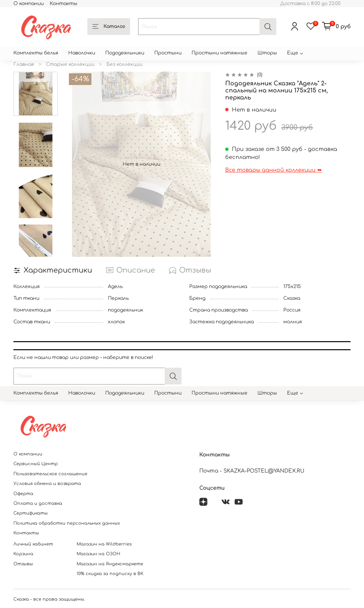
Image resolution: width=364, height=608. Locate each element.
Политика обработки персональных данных (67, 523)
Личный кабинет (33, 544)
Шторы (267, 53)
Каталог (109, 27)
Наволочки (82, 53)
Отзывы (23, 564)
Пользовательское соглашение (50, 474)
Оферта (23, 494)
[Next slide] (36, 249)
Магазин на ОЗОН (98, 554)
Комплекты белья (36, 53)
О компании (29, 4)
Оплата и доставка (38, 503)
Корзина (23, 554)
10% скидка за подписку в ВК (110, 574)
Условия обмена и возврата (47, 484)
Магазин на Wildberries (104, 544)
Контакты (64, 4)
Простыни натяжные (219, 53)
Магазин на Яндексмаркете (110, 564)
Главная (24, 64)
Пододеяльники (125, 53)
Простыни (168, 53)
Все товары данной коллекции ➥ (273, 170)
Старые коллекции (70, 64)
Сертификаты (31, 513)
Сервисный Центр (36, 464)
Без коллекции (125, 64)
